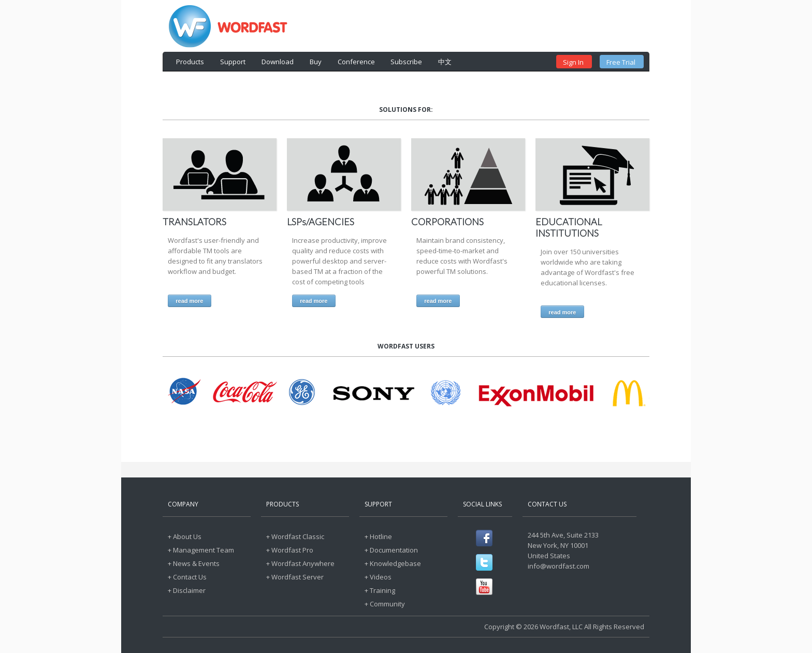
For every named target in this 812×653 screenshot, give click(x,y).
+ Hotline (378, 536)
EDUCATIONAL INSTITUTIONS (569, 227)
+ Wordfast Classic (295, 536)
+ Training (380, 590)
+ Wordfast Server (295, 577)
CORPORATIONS (447, 222)
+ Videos (378, 577)
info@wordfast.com (559, 566)
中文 (445, 62)
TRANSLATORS (194, 222)
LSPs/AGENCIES (321, 222)
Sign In (573, 62)
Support (233, 62)
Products (190, 62)
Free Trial (621, 62)
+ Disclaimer (187, 590)
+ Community (385, 604)
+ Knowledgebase (393, 563)
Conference (356, 62)
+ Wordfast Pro (290, 550)
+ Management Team (201, 550)
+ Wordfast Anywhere (300, 563)
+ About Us (185, 536)
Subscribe (406, 62)
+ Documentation (391, 550)
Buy (316, 62)
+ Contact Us (187, 577)
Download (278, 62)
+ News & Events (194, 563)
